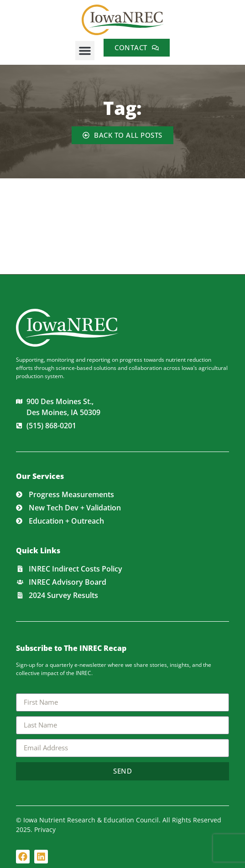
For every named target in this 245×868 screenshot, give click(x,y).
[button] (85, 51)
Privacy (45, 829)
